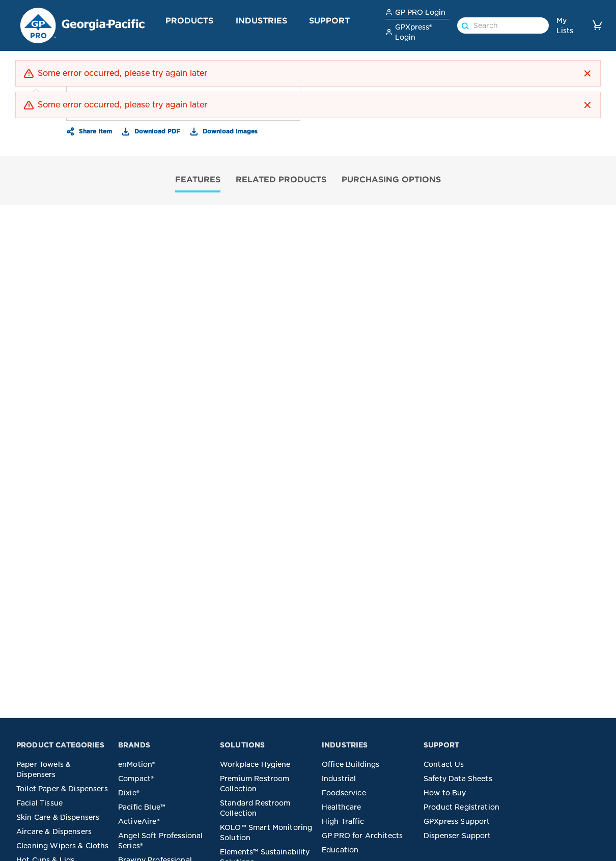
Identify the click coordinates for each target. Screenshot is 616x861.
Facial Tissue (39, 803)
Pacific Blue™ (142, 807)
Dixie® (129, 793)
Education (340, 850)
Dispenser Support (457, 836)
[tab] (198, 180)
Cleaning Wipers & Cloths (63, 846)
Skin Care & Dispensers (58, 817)
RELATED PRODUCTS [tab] (281, 179)
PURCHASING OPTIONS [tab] (391, 179)
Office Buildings (351, 764)
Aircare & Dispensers (54, 831)
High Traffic (343, 821)
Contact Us (444, 764)
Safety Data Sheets (458, 779)
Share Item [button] (94, 131)
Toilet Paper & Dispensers (62, 789)
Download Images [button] (229, 131)
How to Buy (445, 793)
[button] (170, 30)
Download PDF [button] (156, 131)
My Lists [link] (565, 25)
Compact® (136, 779)
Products (189, 20)
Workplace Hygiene (255, 764)
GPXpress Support (457, 821)
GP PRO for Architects (362, 836)
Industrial (339, 779)
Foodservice (344, 793)
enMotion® (137, 764)
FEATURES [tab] (198, 179)
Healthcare (342, 807)
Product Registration (461, 807)
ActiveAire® (139, 821)
